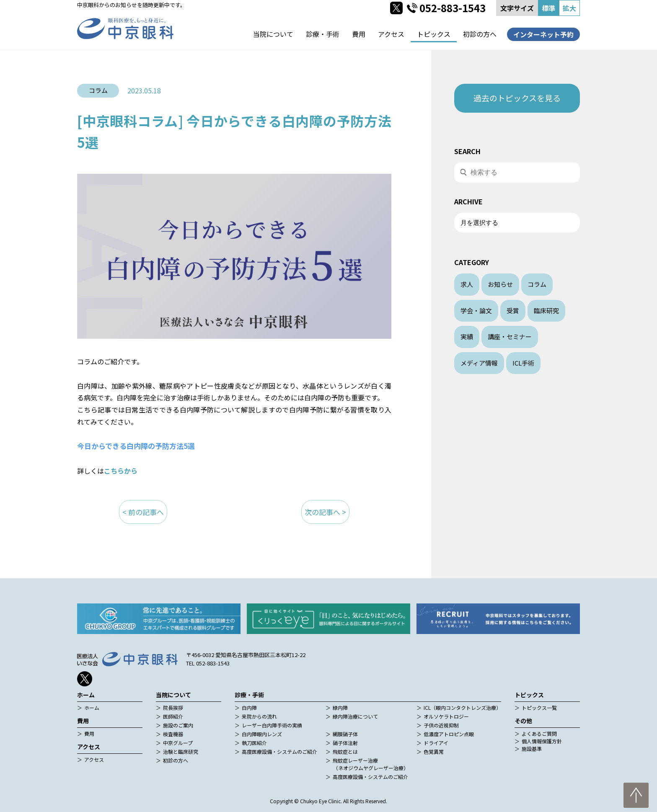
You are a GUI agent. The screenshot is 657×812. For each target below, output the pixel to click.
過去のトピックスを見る (517, 98)
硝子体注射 (345, 743)
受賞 (513, 311)
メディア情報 (479, 363)
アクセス (391, 34)
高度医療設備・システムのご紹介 (279, 751)
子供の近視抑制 (441, 725)
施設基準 (532, 749)
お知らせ (500, 284)
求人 (467, 284)
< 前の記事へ (143, 512)
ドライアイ (436, 743)
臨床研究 (546, 311)
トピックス (434, 34)
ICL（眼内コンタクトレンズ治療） (462, 708)
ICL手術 (523, 363)
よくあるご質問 (539, 733)
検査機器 (173, 734)
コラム (537, 284)
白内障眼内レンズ (262, 734)
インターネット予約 (543, 34)
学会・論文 (476, 311)
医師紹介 (173, 716)
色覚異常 (434, 751)
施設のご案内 (178, 725)
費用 (359, 34)
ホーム (92, 708)
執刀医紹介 (254, 743)
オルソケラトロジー (446, 716)
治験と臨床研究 (181, 751)
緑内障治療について (355, 716)
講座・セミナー (510, 336)
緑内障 (340, 708)
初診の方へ (480, 34)
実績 (467, 336)
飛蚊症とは (345, 751)
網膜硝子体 (345, 734)
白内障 (249, 708)
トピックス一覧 (539, 708)
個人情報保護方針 (542, 741)
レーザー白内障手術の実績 (272, 725)
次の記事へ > (325, 512)
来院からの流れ (259, 716)
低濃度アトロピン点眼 (449, 734)
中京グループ (178, 743)
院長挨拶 (173, 708)
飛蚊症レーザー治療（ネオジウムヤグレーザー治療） (371, 764)
